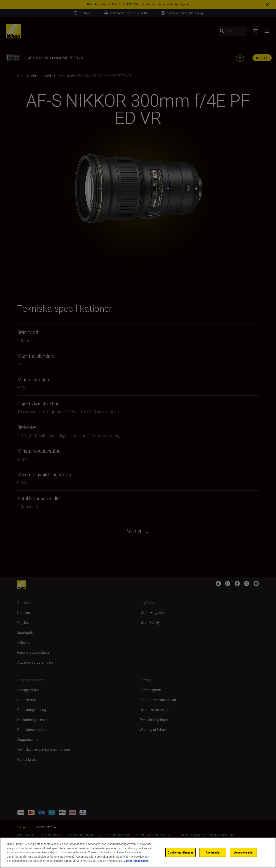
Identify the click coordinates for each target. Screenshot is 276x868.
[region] (138, 853)
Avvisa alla (213, 852)
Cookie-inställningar (180, 852)
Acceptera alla (243, 852)
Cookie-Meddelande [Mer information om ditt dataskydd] (136, 861)
